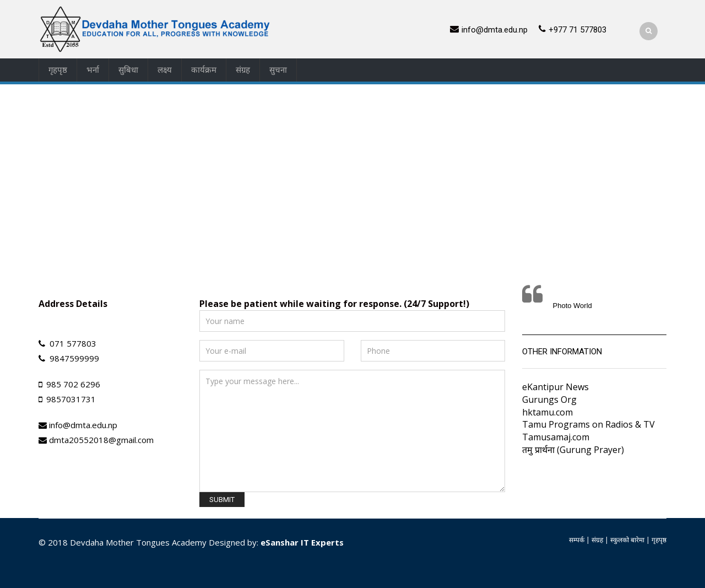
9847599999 (74, 358)
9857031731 (71, 399)
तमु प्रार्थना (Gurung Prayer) (573, 450)
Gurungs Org (549, 400)
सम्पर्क (577, 540)
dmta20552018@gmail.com (101, 440)
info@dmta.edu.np (495, 30)
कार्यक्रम (204, 70)
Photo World (573, 306)
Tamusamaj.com (556, 437)
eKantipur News (555, 387)
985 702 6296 (73, 384)
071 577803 (73, 343)
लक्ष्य (165, 70)
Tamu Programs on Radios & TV (589, 424)
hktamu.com (547, 412)
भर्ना (93, 70)
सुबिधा (128, 70)
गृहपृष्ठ (58, 70)
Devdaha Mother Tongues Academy (138, 542)
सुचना (278, 70)
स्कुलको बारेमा (627, 540)
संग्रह (243, 70)
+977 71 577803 (577, 30)
